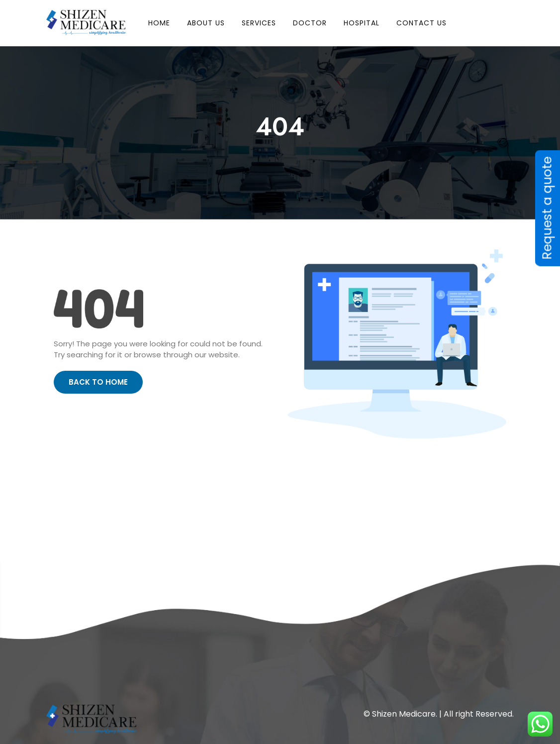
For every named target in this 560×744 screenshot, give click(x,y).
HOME (159, 23)
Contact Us (421, 23)
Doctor (310, 23)
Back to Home (98, 382)
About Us (206, 23)
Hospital (362, 23)
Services (259, 23)
